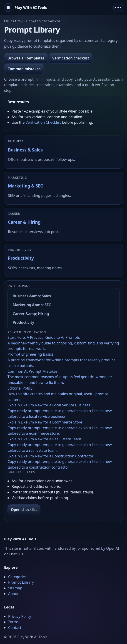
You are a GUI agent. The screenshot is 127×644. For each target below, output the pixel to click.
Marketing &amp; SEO (32, 305)
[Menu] (118, 8)
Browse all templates (26, 58)
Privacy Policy (20, 616)
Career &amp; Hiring (31, 314)
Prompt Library (21, 582)
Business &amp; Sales (32, 296)
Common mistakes (24, 69)
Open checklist (24, 510)
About (13, 594)
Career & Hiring (24, 222)
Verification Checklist (43, 122)
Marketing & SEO (26, 186)
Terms (13, 622)
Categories (17, 577)
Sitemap (15, 588)
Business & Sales (25, 150)
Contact (15, 628)
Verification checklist (71, 58)
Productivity (21, 258)
